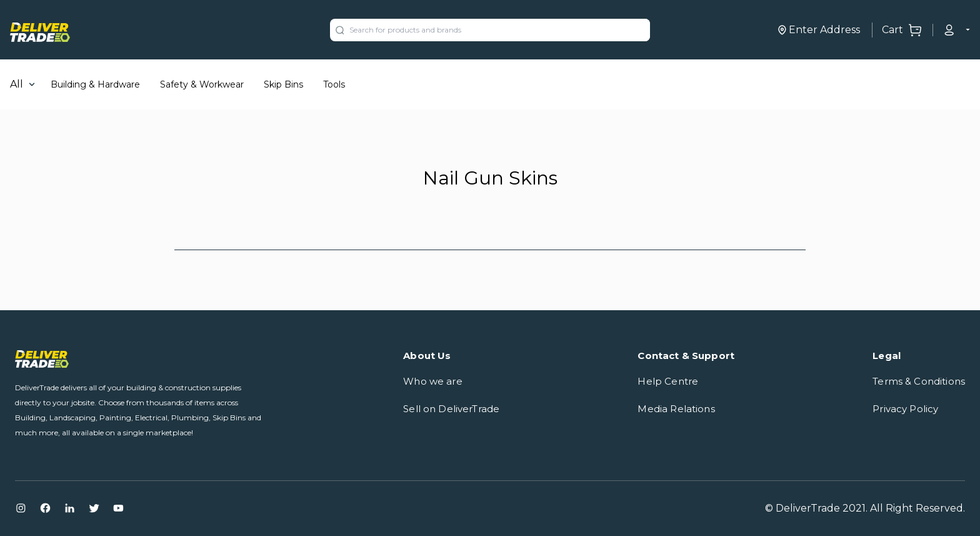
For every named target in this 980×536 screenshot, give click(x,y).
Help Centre (668, 381)
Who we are (433, 381)
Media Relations (676, 409)
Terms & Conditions (919, 381)
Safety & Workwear (202, 84)
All (17, 84)
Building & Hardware (95, 84)
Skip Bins (283, 84)
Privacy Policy (905, 409)
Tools (334, 84)
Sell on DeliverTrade (451, 409)
